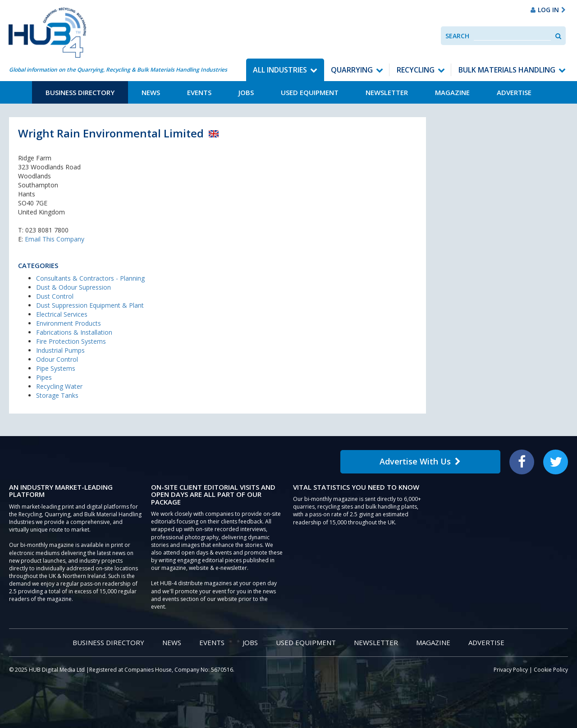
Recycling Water (59, 386)
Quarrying (352, 70)
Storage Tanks (57, 395)
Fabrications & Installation (74, 332)
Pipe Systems (56, 368)
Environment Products (69, 323)
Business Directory (80, 92)
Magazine (452, 92)
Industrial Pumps (60, 350)
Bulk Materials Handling (507, 70)
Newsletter (387, 92)
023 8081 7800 (47, 230)
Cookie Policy (551, 670)
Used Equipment (310, 92)
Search (457, 36)
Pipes (44, 377)
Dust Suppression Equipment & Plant (90, 305)
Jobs (246, 92)
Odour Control (57, 359)
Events (199, 92)
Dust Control (55, 296)
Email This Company (55, 239)
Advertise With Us (420, 461)
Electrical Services (62, 314)
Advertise (514, 92)
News (151, 92)
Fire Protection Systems (71, 341)
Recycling (416, 70)
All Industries (280, 70)
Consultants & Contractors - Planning (90, 278)
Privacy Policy (511, 670)
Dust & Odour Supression (73, 287)
